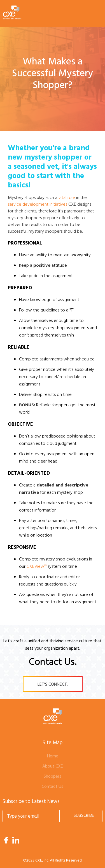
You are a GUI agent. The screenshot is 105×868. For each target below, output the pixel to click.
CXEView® (37, 567)
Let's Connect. (53, 685)
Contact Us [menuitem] (53, 787)
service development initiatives (38, 205)
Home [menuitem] (53, 756)
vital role (67, 198)
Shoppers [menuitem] (53, 777)
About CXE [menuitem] (53, 766)
